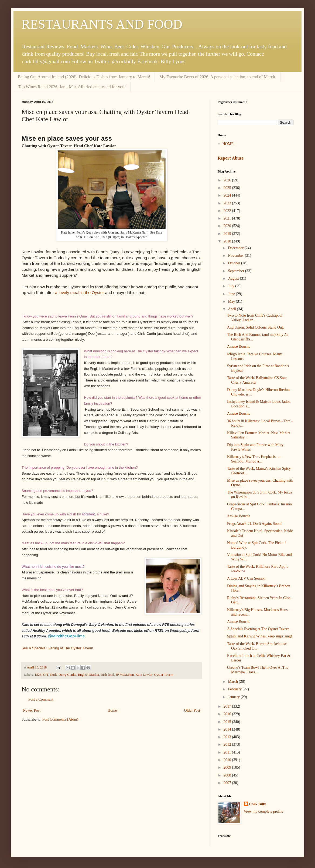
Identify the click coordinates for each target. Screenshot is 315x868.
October (234, 263)
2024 (228, 195)
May (232, 301)
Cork (53, 675)
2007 (228, 783)
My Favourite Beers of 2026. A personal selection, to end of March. (218, 77)
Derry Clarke (67, 675)
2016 (228, 714)
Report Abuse (231, 158)
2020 (228, 226)
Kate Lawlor (144, 675)
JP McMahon (125, 675)
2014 (228, 729)
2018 (228, 241)
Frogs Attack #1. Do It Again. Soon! (254, 524)
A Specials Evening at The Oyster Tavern (258, 629)
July (232, 286)
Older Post (192, 710)
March (233, 682)
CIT (46, 675)
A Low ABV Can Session (246, 578)
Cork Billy (258, 804)
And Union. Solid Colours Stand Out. (255, 327)
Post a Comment (41, 699)
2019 (228, 234)
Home (112, 710)
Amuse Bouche (239, 347)
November (236, 256)
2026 (228, 180)
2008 (228, 775)
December (236, 248)
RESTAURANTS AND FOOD (102, 24)
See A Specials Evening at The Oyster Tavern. (58, 648)
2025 (228, 188)
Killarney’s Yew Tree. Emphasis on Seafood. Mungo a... (254, 459)
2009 (228, 767)
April (232, 309)
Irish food (107, 675)
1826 (38, 675)
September (236, 271)
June (232, 294)
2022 (228, 211)
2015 (228, 722)
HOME (228, 144)
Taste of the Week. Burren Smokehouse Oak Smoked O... (257, 646)
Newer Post (32, 710)
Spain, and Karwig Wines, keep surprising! (260, 636)
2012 (228, 744)
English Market (88, 675)
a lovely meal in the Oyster (79, 293)
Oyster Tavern (164, 675)
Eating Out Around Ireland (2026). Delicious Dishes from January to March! (84, 77)
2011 (228, 752)
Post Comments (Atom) (60, 719)
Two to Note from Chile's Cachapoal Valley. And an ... (255, 318)
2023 (228, 203)
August (234, 278)
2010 (228, 760)
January (234, 697)
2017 (228, 706)
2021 (228, 218)
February (235, 689)
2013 (228, 737)
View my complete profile (264, 811)
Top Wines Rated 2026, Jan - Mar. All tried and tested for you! (72, 87)
